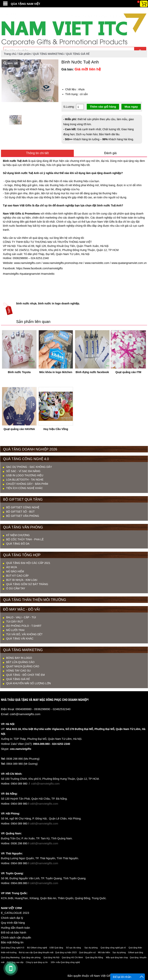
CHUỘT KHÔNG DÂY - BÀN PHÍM (27, 484)
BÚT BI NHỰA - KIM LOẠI (22, 580)
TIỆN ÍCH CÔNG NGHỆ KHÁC (24, 488)
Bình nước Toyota (19, 372)
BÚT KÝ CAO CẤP (17, 576)
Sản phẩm (24, 54)
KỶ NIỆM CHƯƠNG (18, 535)
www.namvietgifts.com (27, 263)
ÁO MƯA (12, 567)
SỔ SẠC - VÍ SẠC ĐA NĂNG (23, 471)
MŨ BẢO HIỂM (15, 571)
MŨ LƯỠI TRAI (15, 630)
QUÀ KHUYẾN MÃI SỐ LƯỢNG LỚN (29, 683)
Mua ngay (131, 107)
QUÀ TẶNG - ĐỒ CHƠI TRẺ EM (25, 675)
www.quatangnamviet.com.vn (129, 263)
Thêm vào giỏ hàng (103, 107)
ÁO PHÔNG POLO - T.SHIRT (24, 626)
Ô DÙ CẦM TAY (16, 588)
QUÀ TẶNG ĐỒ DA (18, 544)
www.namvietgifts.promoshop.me (62, 263)
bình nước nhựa (26, 303)
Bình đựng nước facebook (92, 372)
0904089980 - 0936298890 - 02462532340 (43, 709)
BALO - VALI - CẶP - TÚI (21, 617)
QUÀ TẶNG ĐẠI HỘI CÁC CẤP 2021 (28, 563)
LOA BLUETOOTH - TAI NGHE (25, 480)
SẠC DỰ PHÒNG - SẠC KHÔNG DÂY (29, 467)
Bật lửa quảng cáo (20, 662)
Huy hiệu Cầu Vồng (56, 429)
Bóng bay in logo (19, 658)
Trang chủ (10, 54)
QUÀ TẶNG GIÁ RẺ (78, 54)
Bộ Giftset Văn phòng (23, 516)
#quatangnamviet (29, 274)
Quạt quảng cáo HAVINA (19, 429)
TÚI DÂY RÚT (15, 622)
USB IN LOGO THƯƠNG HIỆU (25, 475)
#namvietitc (48, 274)
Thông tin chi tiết (37, 153)
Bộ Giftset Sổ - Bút (20, 512)
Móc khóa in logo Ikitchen (56, 372)
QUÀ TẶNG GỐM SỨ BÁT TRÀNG (27, 584)
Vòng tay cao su (18, 671)
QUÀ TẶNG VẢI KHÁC (20, 639)
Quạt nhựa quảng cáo (23, 666)
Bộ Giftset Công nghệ (23, 507)
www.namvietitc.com (97, 263)
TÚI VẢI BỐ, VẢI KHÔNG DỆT (24, 634)
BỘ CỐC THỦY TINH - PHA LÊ (25, 539)
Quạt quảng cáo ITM (128, 372)
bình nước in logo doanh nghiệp (58, 303)
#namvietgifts (11, 274)
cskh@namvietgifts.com (25, 714)
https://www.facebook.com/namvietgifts (39, 268)
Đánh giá (110, 153)
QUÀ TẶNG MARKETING (48, 54)
